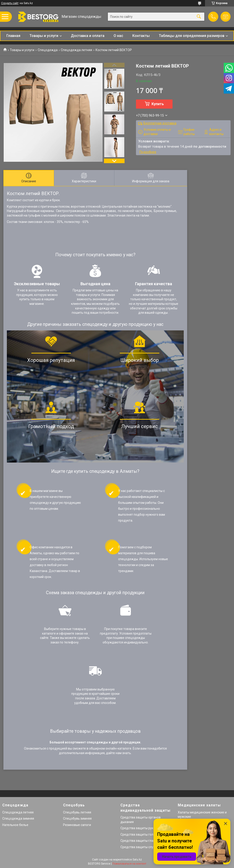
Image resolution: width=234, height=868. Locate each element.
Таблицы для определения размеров (192, 36)
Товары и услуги (44, 36)
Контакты (141, 36)
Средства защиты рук (137, 828)
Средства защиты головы (140, 834)
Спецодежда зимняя (18, 818)
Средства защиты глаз (138, 841)
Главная (13, 36)
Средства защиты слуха (139, 847)
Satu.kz (137, 860)
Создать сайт (10, 3)
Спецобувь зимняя (77, 818)
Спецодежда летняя (76, 50)
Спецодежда (48, 50)
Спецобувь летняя (77, 812)
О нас (118, 36)
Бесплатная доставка (160, 123)
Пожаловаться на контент (129, 864)
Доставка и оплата (88, 36)
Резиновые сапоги (77, 825)
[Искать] (199, 17)
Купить (158, 104)
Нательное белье (15, 825)
